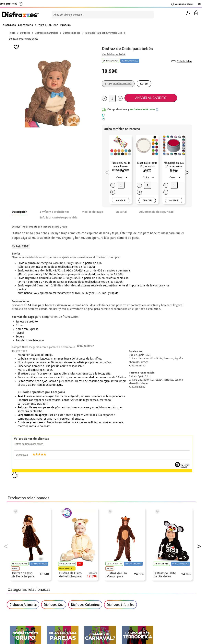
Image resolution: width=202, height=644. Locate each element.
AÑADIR (121, 200)
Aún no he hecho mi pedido (158, 561)
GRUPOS (53, 25)
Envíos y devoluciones (55, 212)
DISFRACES (9, 25)
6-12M (118, 84)
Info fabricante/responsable (59, 217)
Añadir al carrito (151, 98)
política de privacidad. (115, 480)
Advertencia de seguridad (156, 212)
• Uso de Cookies (21, 590)
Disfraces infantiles (120, 422)
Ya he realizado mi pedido (158, 566)
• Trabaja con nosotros (26, 599)
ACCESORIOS (25, 25)
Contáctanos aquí (85, 566)
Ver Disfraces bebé (114, 54)
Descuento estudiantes (28, 566)
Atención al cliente (182, 4)
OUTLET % (41, 25)
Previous (105, 171)
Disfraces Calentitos (85, 422)
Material (121, 212)
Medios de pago (92, 212)
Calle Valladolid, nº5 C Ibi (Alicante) (155, 591)
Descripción (20, 212)
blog (186, 522)
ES (199, 4)
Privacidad (38, 580)
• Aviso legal (18, 580)
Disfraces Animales (23, 422)
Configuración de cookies (30, 594)
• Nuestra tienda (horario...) (29, 561)
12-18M (144, 84)
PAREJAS (66, 25)
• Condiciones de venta (26, 576)
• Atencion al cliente (24, 585)
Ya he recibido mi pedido (157, 571)
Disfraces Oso (54, 422)
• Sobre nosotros (21, 571)
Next (186, 171)
